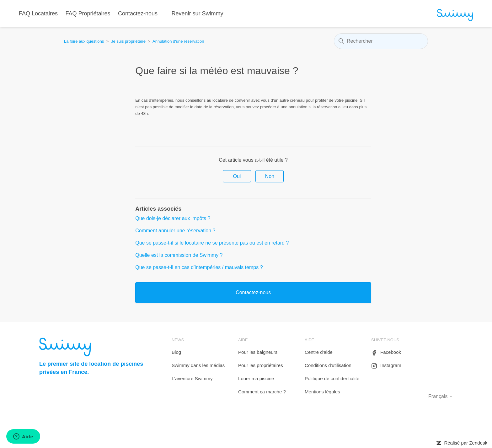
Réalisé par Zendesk (466, 443)
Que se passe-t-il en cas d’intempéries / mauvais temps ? (199, 267)
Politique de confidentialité (332, 378)
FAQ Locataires (38, 13)
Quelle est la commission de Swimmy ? (179, 255)
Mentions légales (322, 392)
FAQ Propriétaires (88, 13)
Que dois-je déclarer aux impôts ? (173, 218)
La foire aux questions (84, 41)
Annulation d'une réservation (178, 41)
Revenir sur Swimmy (198, 13)
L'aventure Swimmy (192, 378)
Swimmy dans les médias (198, 365)
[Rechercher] (381, 41)
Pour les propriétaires (261, 365)
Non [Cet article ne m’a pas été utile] (270, 176)
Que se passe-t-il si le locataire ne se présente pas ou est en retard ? (212, 243)
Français (441, 396)
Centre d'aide (319, 352)
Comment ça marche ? (262, 392)
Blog (176, 352)
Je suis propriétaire (128, 41)
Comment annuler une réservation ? (175, 231)
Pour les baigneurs (258, 352)
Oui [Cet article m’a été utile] (237, 176)
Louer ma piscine (256, 378)
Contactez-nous (138, 13)
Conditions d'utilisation (328, 365)
